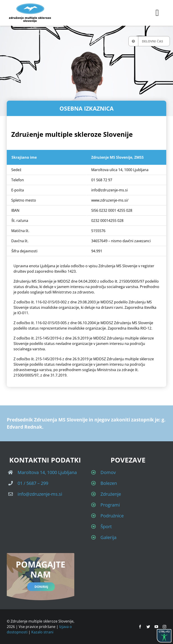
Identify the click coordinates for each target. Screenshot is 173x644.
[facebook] (140, 627)
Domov (108, 472)
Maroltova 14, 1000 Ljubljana (47, 472)
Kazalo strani (42, 632)
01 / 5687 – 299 (33, 483)
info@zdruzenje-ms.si (40, 494)
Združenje (111, 494)
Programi (110, 505)
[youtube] (156, 627)
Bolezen (109, 483)
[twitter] (148, 627)
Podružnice (112, 516)
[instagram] (164, 627)
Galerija (108, 537)
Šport (106, 527)
